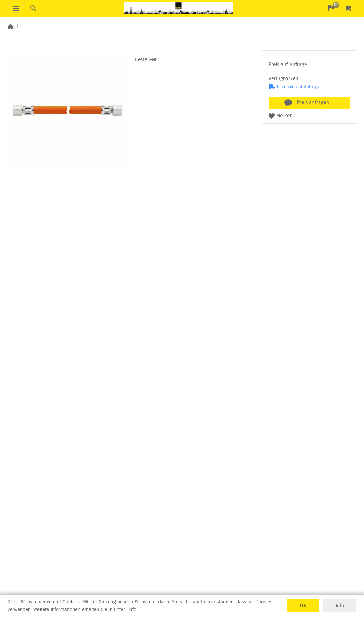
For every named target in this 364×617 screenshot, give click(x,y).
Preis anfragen (313, 102)
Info (340, 606)
